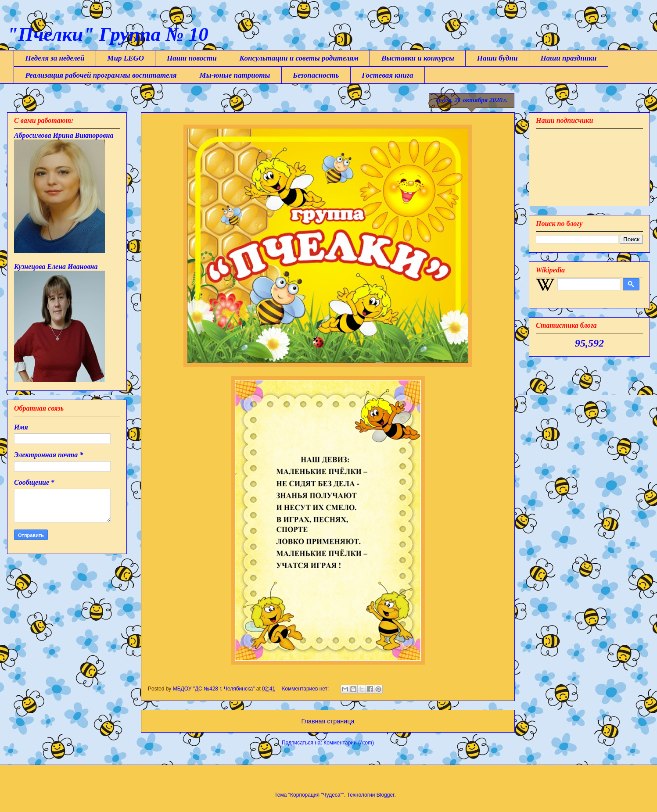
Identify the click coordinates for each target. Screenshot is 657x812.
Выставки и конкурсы (418, 58)
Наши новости (192, 58)
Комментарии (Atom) (349, 743)
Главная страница (328, 721)
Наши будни (497, 58)
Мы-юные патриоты (235, 75)
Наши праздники (568, 58)
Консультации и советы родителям (299, 58)
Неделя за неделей (55, 58)
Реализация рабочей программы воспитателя (101, 75)
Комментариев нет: (306, 689)
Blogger (386, 795)
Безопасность (316, 75)
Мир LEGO (126, 58)
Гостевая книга (387, 75)
